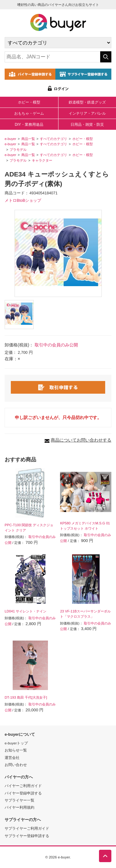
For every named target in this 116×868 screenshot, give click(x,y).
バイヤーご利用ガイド (23, 786)
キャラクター (42, 160)
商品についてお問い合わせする (81, 440)
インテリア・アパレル (87, 113)
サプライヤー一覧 (19, 800)
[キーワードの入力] (52, 57)
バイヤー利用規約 (19, 807)
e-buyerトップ (16, 743)
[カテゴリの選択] (58, 43)
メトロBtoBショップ (23, 201)
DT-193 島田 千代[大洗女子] (26, 697)
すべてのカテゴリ (54, 139)
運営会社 (12, 758)
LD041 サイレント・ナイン (26, 611)
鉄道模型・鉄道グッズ (87, 102)
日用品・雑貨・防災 (87, 125)
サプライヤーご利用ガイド (27, 828)
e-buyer (10, 139)
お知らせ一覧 (16, 750)
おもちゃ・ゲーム (29, 113)
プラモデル (18, 150)
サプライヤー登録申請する (27, 836)
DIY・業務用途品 (29, 125)
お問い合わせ (16, 765)
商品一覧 (28, 139)
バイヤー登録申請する (23, 793)
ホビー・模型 (29, 102)
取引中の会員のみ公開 (56, 345)
